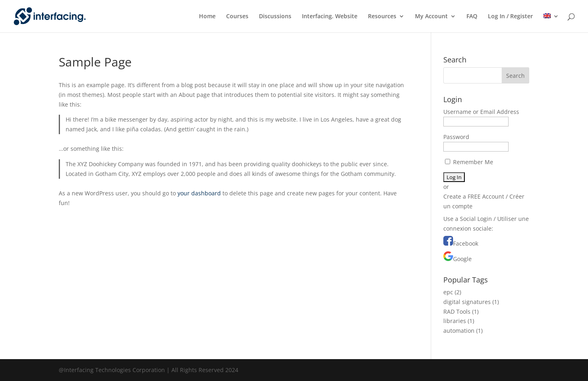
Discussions (275, 17)
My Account (431, 17)
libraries (455, 321)
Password (456, 137)
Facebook (466, 243)
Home (207, 17)
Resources (382, 17)
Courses (237, 17)
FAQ (472, 17)
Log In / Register (510, 17)
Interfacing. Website (330, 17)
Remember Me (469, 162)
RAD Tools (457, 311)
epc (448, 292)
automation (459, 331)
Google (462, 259)
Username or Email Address (481, 112)
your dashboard (199, 193)
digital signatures (467, 302)
